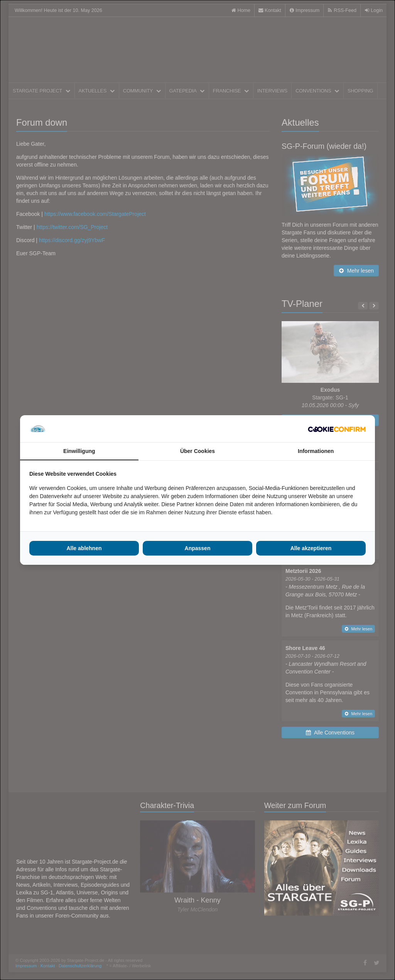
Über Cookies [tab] (197, 451)
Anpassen (198, 548)
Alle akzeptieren (311, 548)
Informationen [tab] (316, 451)
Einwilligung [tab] (79, 451)
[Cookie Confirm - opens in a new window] (337, 429)
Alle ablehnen (84, 548)
